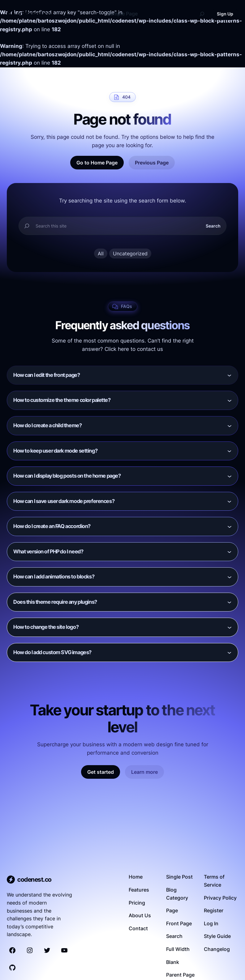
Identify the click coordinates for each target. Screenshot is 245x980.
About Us (140, 915)
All (101, 254)
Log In (211, 923)
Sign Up (225, 14)
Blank (173, 962)
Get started (101, 772)
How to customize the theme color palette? (62, 400)
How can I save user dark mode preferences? (64, 501)
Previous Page (152, 163)
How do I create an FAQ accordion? (52, 526)
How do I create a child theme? (47, 425)
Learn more (144, 772)
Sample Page (123, 14)
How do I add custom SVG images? (52, 652)
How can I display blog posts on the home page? (67, 476)
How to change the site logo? (46, 627)
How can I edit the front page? (47, 375)
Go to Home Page (97, 163)
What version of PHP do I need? (48, 552)
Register (214, 910)
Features (139, 890)
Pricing (137, 903)
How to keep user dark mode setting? (55, 451)
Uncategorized (130, 254)
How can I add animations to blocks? (54, 577)
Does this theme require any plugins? (55, 602)
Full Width (178, 949)
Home (136, 877)
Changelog (217, 949)
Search (213, 226)
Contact (138, 928)
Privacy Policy (220, 898)
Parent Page (180, 975)
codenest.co (34, 14)
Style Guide (217, 936)
